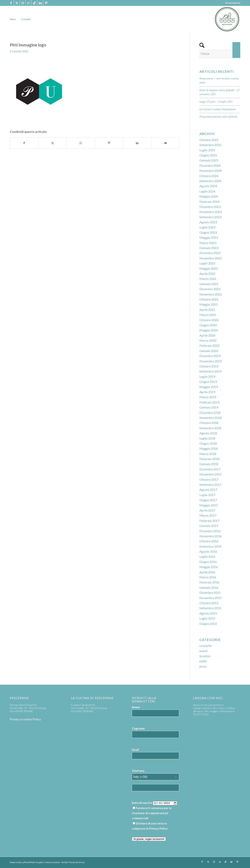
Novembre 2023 (211, 212)
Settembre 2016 (210, 546)
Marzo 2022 (208, 279)
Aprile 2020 (207, 335)
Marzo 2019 (208, 397)
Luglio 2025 (207, 150)
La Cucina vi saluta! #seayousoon (217, 109)
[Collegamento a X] (17, 3)
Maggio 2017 (209, 505)
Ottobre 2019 (209, 366)
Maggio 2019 (209, 387)
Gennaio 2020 (209, 351)
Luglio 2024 (207, 191)
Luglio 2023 (207, 227)
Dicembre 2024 (210, 165)
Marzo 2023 (208, 243)
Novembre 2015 (211, 598)
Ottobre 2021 (209, 299)
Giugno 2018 (208, 443)
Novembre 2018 (211, 418)
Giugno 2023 (208, 232)
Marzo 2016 (208, 577)
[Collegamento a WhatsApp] (28, 3)
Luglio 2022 (207, 263)
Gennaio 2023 (209, 248)
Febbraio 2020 (209, 345)
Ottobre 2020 (209, 320)
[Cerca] (220, 54)
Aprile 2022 (207, 274)
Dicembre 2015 (210, 593)
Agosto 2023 (208, 222)
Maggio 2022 (209, 268)
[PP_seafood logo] (227, 19)
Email (135, 750)
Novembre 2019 (211, 361)
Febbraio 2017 (209, 521)
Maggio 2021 (209, 304)
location (205, 656)
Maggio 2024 (209, 196)
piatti (203, 661)
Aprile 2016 (207, 572)
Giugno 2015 (208, 624)
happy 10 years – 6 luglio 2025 (216, 102)
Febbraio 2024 (209, 202)
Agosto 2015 (208, 613)
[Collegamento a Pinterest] (46, 3)
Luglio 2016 (207, 556)
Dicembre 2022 (210, 253)
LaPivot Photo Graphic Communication (41, 862)
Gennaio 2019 (209, 407)
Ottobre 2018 (209, 423)
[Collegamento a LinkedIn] (40, 3)
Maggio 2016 (209, 567)
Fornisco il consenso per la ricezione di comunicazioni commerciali (152, 813)
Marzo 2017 (208, 515)
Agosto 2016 (208, 551)
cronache (206, 646)
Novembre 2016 (211, 536)
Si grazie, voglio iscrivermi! (149, 839)
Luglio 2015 (207, 618)
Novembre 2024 (211, 171)
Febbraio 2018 (209, 459)
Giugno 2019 (208, 382)
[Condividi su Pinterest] (109, 143)
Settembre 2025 (210, 145)
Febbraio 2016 (209, 582)
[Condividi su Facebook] (24, 143)
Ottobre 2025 (209, 140)
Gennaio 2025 (209, 160)
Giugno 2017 (208, 500)
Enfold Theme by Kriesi (73, 862)
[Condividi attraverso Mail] (166, 143)
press (203, 666)
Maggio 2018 (209, 448)
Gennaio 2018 (209, 464)
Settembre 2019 (210, 371)
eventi (204, 651)
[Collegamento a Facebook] (11, 3)
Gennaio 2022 (209, 284)
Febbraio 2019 (209, 402)
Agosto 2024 (208, 186)
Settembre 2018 (210, 428)
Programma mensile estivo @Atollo (218, 117)
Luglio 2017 (207, 495)
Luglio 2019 (207, 376)
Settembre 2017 (210, 485)
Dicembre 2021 (210, 289)
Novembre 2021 (211, 294)
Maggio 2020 (209, 330)
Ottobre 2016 (209, 541)
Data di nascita (142, 803)
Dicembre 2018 (210, 413)
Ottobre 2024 (209, 176)
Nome (136, 707)
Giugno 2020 (208, 325)
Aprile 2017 (207, 510)
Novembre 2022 (211, 258)
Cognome (138, 728)
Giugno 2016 (208, 562)
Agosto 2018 (208, 433)
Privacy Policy (158, 828)
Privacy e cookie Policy (25, 719)
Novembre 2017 (211, 474)
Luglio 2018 (207, 438)
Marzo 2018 (208, 454)
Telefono (138, 771)
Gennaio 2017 (209, 526)
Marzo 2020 (208, 340)
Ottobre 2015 (209, 603)
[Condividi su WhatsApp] (81, 143)
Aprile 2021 (207, 310)
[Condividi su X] (53, 143)
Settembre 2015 (210, 608)
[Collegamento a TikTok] (34, 3)
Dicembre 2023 (210, 207)
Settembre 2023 (210, 217)
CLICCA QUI (201, 714)
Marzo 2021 (208, 315)
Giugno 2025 (208, 155)
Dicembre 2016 (210, 531)
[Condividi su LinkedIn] (137, 143)
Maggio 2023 (209, 237)
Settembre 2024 (210, 181)
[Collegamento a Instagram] (23, 3)
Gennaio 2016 (209, 587)
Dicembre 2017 (210, 469)
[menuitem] (13, 19)
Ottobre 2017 (209, 479)
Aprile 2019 (207, 392)
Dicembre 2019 (210, 356)
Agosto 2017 (208, 490)
